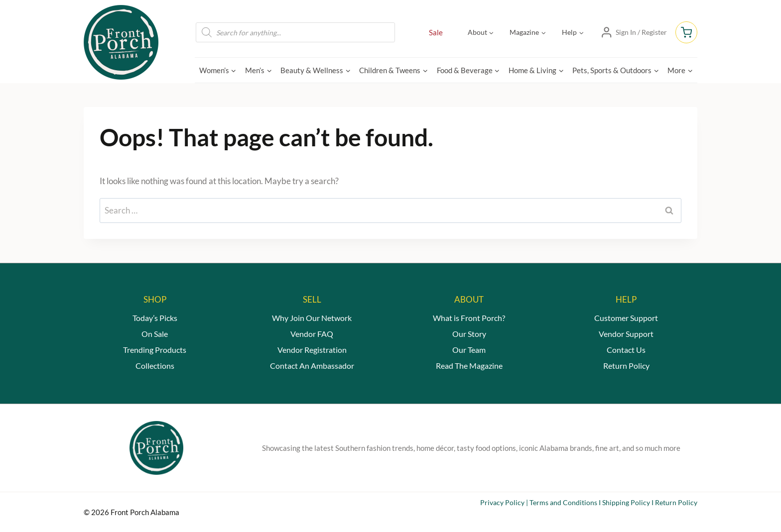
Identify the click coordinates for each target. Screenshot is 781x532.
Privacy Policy (502, 502)
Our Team (469, 350)
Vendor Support (626, 334)
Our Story (469, 334)
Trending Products (155, 350)
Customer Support (626, 318)
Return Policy (626, 366)
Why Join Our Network (312, 318)
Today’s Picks (155, 318)
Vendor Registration (312, 350)
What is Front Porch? (469, 318)
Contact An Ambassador (312, 366)
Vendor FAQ (312, 334)
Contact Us (626, 350)
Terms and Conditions (563, 502)
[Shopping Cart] (686, 32)
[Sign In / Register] (634, 32)
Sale (436, 32)
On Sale (155, 334)
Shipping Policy (626, 502)
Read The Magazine (469, 366)
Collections (155, 366)
